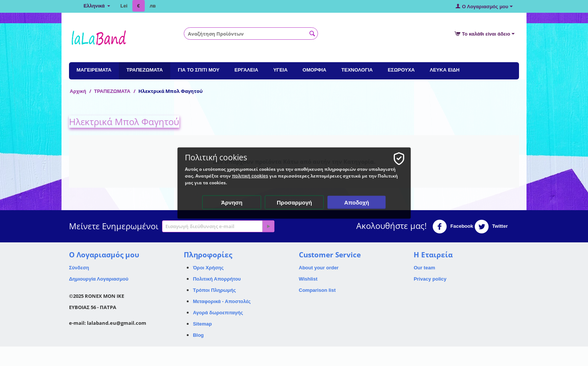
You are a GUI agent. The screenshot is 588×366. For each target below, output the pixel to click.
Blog (198, 335)
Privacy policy (430, 279)
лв (153, 6)
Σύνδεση (79, 268)
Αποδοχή (357, 202)
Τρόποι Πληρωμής (214, 290)
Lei (124, 6)
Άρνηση (232, 202)
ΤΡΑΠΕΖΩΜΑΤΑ (145, 70)
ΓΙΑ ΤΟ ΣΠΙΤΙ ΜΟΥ (199, 70)
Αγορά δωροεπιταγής (218, 313)
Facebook (453, 227)
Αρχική (78, 91)
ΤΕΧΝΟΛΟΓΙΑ (357, 70)
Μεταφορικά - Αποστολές (222, 301)
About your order (319, 268)
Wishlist (308, 279)
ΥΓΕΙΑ (280, 70)
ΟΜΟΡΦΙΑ (314, 70)
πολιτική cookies (250, 176)
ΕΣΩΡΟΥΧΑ (401, 70)
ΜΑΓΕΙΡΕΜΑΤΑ (94, 70)
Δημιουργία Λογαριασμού (99, 279)
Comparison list (317, 290)
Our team (424, 268)
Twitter (491, 227)
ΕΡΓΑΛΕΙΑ (246, 70)
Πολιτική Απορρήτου (217, 279)
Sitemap (202, 324)
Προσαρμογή (294, 202)
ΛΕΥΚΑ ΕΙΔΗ (445, 70)
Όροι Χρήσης (208, 268)
